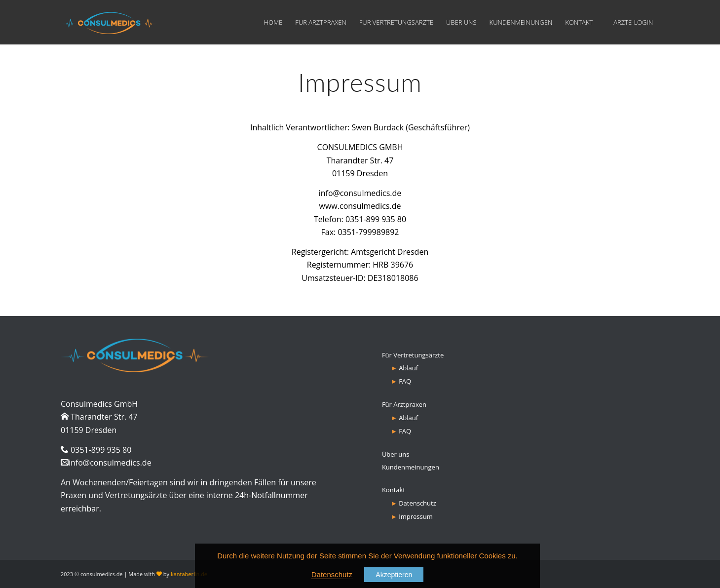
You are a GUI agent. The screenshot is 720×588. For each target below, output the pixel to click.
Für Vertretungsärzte (413, 355)
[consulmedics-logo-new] (109, 22)
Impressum (416, 516)
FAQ (405, 381)
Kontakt (394, 490)
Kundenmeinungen (411, 467)
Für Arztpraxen (404, 404)
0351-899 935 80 (376, 219)
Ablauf (408, 368)
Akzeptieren (394, 575)
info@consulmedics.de (110, 463)
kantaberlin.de (189, 574)
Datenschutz (417, 503)
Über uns (396, 454)
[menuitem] (273, 22)
